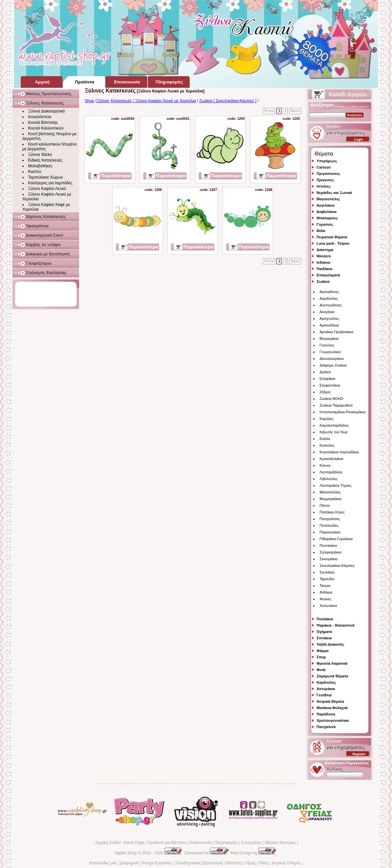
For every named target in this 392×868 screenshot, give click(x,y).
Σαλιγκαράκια (330, 552)
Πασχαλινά (326, 727)
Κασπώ (35, 172)
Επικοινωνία (200, 843)
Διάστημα (325, 250)
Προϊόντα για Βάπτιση (167, 843)
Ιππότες (324, 186)
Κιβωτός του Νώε (334, 432)
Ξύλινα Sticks (40, 155)
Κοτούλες (327, 445)
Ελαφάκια (327, 379)
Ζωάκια (323, 281)
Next (296, 111)
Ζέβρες (325, 392)
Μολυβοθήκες (40, 166)
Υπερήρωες (327, 161)
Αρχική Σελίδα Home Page (120, 843)
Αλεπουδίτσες (331, 305)
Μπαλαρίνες (327, 218)
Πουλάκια (325, 619)
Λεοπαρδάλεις (331, 472)
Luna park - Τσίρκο (333, 243)
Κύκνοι (325, 465)
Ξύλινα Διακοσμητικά (46, 111)
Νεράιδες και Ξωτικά (334, 193)
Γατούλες (327, 345)
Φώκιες (326, 599)
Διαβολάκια (327, 212)
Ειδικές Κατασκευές (45, 160)
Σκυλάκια (327, 572)
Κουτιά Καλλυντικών (46, 128)
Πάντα (325, 505)
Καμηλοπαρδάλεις (334, 425)
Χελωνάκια (328, 606)
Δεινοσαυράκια (332, 359)
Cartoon (324, 167)
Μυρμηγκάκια (330, 499)
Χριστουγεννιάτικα (333, 720)
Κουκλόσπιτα (40, 117)
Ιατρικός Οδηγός (286, 863)
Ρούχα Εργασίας (157, 863)
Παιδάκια (324, 269)
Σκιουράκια (329, 559)
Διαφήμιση (130, 863)
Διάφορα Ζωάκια (333, 365)
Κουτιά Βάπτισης (43, 123)
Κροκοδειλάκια (331, 459)
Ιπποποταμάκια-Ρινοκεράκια (342, 412)
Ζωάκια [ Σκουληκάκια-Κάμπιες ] (228, 101)
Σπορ (321, 657)
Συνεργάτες (251, 843)
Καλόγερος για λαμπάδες (50, 183)
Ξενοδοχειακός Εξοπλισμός (199, 863)
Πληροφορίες (226, 843)
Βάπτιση (234, 863)
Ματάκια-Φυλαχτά (332, 708)
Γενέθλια (324, 695)
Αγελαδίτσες (329, 292)
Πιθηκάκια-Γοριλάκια (336, 539)
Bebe (321, 231)
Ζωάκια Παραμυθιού (336, 405)
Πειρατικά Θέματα (332, 237)
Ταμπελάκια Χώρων (46, 177)
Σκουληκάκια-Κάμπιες (337, 566)
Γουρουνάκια (330, 352)
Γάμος (250, 863)
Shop (89, 101)
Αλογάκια (327, 312)
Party (264, 863)
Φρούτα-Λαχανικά (332, 663)
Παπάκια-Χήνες (332, 512)
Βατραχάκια (329, 339)
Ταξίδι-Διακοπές (330, 644)
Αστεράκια (326, 689)
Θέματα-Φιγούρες (280, 843)
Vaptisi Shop (126, 853)
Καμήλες (327, 419)
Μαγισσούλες (328, 199)
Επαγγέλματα (328, 275)
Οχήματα (324, 632)
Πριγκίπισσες (328, 174)
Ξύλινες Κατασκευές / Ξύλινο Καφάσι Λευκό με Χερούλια (146, 101)
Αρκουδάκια (329, 325)
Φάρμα (323, 651)
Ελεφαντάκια (330, 385)
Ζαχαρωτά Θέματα (332, 676)
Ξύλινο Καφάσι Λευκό (47, 189)
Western (324, 256)
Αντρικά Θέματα (330, 701)
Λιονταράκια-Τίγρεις (336, 485)
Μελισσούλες (330, 492)
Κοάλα (325, 439)
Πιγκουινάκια (330, 532)
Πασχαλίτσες (330, 519)
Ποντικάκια (328, 546)
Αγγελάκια (326, 205)
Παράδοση (326, 714)
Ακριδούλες (329, 298)
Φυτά (321, 670)
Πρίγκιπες (325, 180)
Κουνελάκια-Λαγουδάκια (339, 452)
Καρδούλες (326, 682)
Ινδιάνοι (324, 262)
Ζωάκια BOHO (331, 399)
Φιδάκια (326, 592)
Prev (269, 111)
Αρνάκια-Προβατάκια (336, 332)
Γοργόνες (325, 224)
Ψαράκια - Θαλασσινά (336, 625)
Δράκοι (325, 372)
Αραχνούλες (329, 318)
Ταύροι (325, 586)
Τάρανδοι (327, 579)
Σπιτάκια (324, 638)
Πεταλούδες (329, 525)
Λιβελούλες (329, 479)
